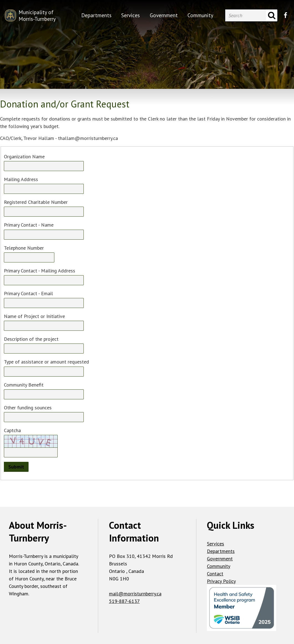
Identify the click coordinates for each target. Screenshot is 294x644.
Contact (215, 574)
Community (219, 566)
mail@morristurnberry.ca (135, 594)
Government (220, 559)
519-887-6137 (124, 601)
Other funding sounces (28, 408)
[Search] (245, 15)
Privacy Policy (221, 581)
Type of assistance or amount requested (46, 362)
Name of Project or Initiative (34, 316)
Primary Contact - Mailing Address (40, 271)
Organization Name (24, 156)
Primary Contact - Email (28, 293)
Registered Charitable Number (36, 202)
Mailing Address (21, 179)
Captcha (12, 430)
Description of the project (31, 339)
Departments (221, 551)
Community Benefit (24, 385)
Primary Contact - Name (29, 225)
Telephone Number (24, 248)
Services (216, 544)
